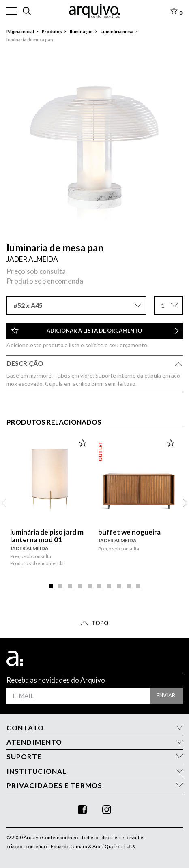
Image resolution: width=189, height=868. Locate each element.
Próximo (185, 503)
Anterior (4, 503)
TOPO (100, 623)
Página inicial (20, 31)
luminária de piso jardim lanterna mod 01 (47, 536)
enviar (166, 695)
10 (138, 586)
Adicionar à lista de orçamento (95, 330)
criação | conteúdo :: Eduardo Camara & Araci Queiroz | (71, 846)
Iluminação (81, 31)
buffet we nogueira (129, 532)
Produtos (52, 31)
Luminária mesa (117, 31)
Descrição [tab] (94, 365)
